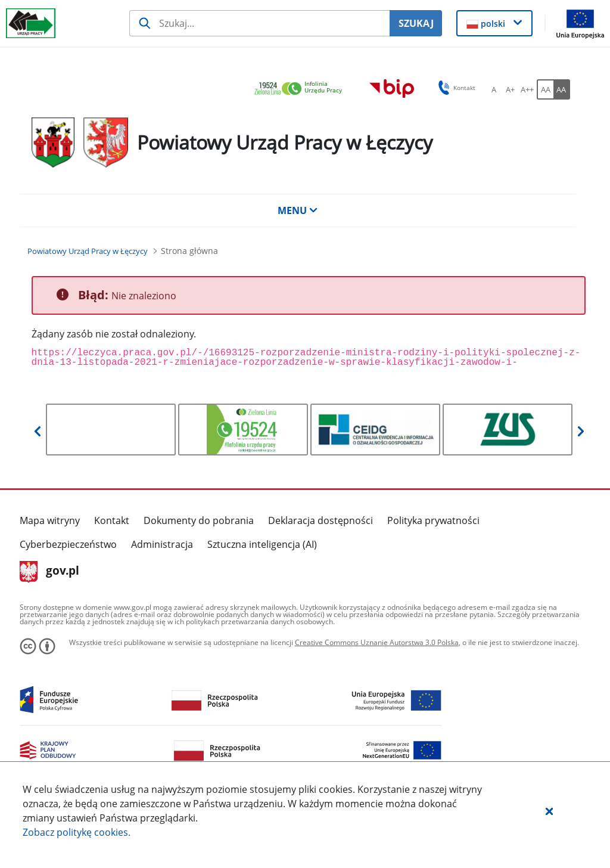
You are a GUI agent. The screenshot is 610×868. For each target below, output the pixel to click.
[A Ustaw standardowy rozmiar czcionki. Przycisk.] (494, 89)
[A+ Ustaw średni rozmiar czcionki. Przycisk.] (511, 89)
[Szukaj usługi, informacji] (259, 23)
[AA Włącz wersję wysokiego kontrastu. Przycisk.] (562, 89)
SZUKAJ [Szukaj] (416, 23)
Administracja (162, 544)
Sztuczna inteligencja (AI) (262, 544)
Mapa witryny (50, 520)
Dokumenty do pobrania (199, 520)
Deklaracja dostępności (320, 520)
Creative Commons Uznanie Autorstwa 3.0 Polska (377, 642)
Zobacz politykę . (77, 832)
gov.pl (50, 572)
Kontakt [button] (455, 88)
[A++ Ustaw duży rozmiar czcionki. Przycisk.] (527, 89)
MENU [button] (298, 210)
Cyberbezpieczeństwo (68, 544)
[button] (549, 811)
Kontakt (112, 520)
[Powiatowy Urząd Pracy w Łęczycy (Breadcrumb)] (88, 251)
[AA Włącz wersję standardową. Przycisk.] (545, 89)
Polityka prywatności (433, 520)
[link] (301, 89)
